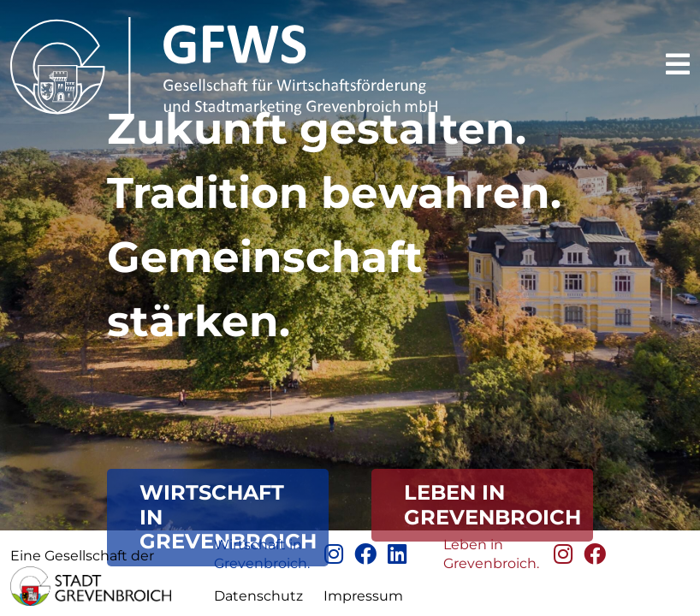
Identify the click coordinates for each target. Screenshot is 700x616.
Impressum (363, 596)
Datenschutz (258, 596)
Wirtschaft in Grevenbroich (228, 517)
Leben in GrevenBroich (492, 505)
